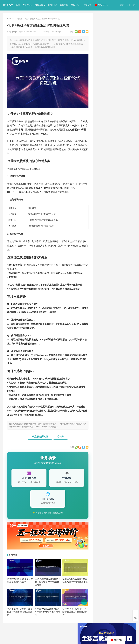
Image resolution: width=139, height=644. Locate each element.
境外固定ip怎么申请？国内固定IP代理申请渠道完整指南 (20, 612)
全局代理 (101, 143)
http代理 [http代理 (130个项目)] (117, 259)
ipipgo (15, 32)
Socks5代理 (104, 636)
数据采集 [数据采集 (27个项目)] (116, 291)
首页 (18, 5)
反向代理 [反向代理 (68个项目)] (114, 286)
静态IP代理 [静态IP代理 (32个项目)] (103, 305)
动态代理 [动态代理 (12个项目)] (102, 286)
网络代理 (101, 174)
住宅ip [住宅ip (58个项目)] (128, 272)
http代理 (127, 636)
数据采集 (64, 5)
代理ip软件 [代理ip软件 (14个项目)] (103, 272)
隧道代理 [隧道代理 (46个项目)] (114, 300)
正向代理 (101, 163)
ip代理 (19, 19)
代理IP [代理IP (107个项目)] (126, 268)
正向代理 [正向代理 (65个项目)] (102, 296)
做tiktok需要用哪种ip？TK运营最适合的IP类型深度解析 (75, 612)
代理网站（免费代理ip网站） (111, 76)
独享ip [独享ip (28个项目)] (125, 296)
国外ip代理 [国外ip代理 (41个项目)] (103, 291)
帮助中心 (75, 5)
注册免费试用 (40, 437)
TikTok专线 (53, 5)
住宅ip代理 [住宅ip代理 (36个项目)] (103, 277)
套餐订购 (27, 5)
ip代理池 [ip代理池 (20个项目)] (102, 263)
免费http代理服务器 (110, 93)
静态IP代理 (102, 179)
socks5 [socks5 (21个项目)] (102, 268)
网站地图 (52, 630)
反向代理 (101, 153)
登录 (122, 5)
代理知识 (87, 5)
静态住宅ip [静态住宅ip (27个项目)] (117, 305)
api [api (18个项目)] (100, 259)
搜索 (129, 45)
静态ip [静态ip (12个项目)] (125, 300)
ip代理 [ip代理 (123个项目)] (127, 259)
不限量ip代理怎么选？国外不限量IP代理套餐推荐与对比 (47, 612)
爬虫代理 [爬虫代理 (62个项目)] (114, 296)
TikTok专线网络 (104, 133)
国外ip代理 (102, 158)
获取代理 (39, 5)
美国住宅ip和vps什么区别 (111, 243)
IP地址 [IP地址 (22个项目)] (113, 263)
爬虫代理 (101, 168)
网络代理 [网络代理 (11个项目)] (102, 300)
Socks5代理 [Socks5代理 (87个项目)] (114, 268)
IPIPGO (8, 5)
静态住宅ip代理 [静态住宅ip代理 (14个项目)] (105, 309)
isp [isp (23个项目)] (121, 263)
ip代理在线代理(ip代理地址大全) (116, 82)
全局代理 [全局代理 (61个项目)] (102, 282)
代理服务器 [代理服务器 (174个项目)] (117, 272)
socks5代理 (103, 128)
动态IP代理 (102, 148)
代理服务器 (102, 138)
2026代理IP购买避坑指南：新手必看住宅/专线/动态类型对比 (48, 582)
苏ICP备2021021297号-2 (37, 630)
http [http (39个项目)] (107, 259)
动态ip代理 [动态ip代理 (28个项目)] (115, 282)
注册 (129, 5)
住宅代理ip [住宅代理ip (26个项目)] (117, 277)
